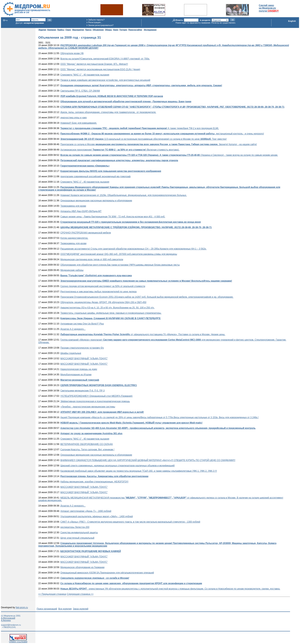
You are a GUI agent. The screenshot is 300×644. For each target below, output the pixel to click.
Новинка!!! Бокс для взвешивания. (79, 123)
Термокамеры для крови (73, 243)
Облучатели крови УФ (72, 53)
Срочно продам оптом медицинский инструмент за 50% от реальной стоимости (103, 286)
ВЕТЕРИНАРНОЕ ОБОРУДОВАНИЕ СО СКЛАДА (87, 444)
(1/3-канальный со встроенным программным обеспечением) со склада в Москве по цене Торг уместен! (144, 139)
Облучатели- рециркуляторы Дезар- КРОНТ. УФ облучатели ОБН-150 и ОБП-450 (103, 302)
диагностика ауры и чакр (74, 118)
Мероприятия (78, 30)
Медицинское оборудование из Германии (82, 567)
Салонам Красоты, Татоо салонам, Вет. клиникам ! (87, 450)
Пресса (88, 30)
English (292, 21)
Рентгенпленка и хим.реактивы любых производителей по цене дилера (99, 292)
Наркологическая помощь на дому (79, 369)
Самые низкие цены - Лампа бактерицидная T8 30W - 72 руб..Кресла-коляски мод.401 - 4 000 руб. (113, 217)
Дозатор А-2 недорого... (73, 329)
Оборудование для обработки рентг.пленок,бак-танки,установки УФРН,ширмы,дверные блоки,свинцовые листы (120, 265)
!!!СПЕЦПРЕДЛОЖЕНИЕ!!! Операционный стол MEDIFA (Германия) (97, 396)
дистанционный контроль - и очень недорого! (162, 134)
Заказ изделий (81, 609)
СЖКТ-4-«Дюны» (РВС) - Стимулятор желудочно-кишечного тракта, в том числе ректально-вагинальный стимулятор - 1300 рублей (130, 522)
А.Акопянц (6, 620)
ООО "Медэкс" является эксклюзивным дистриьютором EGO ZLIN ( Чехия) (100, 69)
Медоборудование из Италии (76, 375)
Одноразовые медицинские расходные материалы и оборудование (96, 201)
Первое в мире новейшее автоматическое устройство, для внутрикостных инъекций (105, 80)
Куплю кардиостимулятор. (74, 238)
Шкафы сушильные (71, 353)
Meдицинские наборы (72, 270)
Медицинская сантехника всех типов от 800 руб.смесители (92, 259)
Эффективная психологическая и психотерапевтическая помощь (95, 401)
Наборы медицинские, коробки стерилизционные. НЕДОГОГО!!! (95, 482)
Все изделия (65, 609)
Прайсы (61, 30)
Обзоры (108, 30)
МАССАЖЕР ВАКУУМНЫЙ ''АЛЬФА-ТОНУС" (84, 359)
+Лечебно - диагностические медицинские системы (88, 407)
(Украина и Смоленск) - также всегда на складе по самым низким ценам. (169, 155)
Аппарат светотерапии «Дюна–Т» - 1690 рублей (86, 511)
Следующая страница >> (80, 594)
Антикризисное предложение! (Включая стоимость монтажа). (120, 150)
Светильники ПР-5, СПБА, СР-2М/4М (80, 91)
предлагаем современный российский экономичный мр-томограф (96, 176)
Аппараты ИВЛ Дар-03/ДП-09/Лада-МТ (81, 211)
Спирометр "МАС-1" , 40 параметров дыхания (85, 75)
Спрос (68, 30)
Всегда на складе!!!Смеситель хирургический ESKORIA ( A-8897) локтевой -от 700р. (105, 59)
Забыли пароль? (96, 20)
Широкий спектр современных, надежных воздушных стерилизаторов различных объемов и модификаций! (118, 466)
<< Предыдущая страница (52, 594)
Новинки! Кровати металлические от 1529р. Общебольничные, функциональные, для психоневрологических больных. (124, 195)
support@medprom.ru (11, 625)
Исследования (150, 30)
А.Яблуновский (8, 618)
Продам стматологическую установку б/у (82, 348)
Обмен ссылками (18, 641)
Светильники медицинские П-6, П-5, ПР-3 (83, 391)
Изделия (42, 30)
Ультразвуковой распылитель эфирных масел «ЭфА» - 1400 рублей (97, 516)
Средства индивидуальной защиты (79, 533)
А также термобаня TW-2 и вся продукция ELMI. (140, 128)
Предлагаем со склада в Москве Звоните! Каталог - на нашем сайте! (159, 144)
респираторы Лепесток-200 (75, 527)
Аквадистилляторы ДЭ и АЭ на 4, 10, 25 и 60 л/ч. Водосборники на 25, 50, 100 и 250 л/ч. (108, 308)
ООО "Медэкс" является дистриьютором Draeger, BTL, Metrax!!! (94, 64)
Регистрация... (95, 22)
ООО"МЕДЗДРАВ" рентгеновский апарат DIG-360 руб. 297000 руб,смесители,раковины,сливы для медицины (119, 254)
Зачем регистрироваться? (101, 25)
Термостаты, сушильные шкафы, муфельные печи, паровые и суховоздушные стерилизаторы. (111, 313)
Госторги (123, 30)
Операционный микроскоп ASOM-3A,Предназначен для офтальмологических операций (107, 573)
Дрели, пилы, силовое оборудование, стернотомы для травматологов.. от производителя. (108, 112)
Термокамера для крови (73, 206)
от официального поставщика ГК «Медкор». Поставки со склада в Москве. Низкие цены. (143, 334)
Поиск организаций (47, 609)
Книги (116, 30)
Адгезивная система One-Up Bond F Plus (82, 324)
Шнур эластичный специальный (77, 538)
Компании (52, 30)
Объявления (98, 30)
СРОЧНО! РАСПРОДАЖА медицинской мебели (86, 233)
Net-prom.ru (22, 607)
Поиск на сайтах (135, 30)
